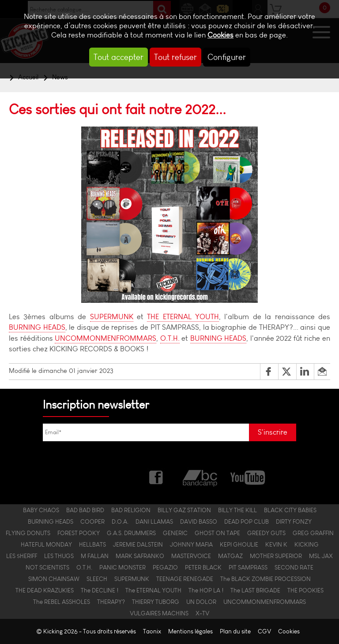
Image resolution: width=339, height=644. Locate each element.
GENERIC (175, 533)
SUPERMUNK (112, 317)
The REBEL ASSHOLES (62, 602)
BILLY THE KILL (237, 510)
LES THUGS (59, 556)
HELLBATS (92, 544)
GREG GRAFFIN (313, 533)
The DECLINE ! (100, 590)
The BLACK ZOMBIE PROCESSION (266, 579)
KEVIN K (276, 544)
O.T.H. (170, 338)
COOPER (92, 521)
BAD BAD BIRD (85, 510)
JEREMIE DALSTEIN (138, 544)
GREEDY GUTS (266, 533)
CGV (264, 631)
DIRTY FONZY (294, 521)
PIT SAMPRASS (248, 567)
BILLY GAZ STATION (184, 510)
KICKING (307, 544)
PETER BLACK (203, 567)
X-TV (202, 613)
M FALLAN (95, 556)
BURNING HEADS (37, 327)
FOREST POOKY (79, 533)
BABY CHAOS (41, 510)
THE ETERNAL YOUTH (183, 317)
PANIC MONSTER (122, 567)
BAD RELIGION (131, 510)
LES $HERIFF (22, 556)
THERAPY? (111, 602)
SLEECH (97, 579)
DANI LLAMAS (154, 521)
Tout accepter (119, 57)
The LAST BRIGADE (255, 590)
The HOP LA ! (206, 590)
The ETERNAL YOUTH (153, 590)
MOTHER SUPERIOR (276, 556)
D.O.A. (120, 521)
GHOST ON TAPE (217, 533)
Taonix (152, 631)
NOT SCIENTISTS (47, 567)
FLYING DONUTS (28, 533)
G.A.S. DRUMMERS (131, 533)
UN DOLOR (201, 602)
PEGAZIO (165, 567)
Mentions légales (190, 631)
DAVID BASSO (199, 521)
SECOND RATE (294, 567)
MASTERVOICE (191, 556)
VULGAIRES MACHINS (159, 613)
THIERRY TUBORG (156, 602)
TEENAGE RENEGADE (185, 579)
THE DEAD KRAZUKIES (45, 590)
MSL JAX (321, 556)
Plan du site (235, 631)
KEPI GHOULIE (239, 544)
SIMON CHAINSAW (54, 579)
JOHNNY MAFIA (191, 544)
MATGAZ (230, 556)
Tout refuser (175, 57)
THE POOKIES (305, 590)
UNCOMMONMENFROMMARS (105, 338)
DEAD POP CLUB (247, 521)
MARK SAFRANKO (140, 556)
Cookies (220, 35)
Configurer (227, 57)
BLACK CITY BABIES (290, 510)
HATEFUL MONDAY (46, 544)
